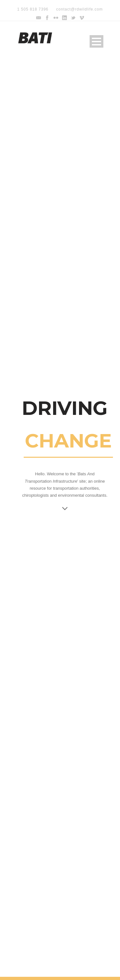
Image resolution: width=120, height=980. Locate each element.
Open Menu (96, 41)
